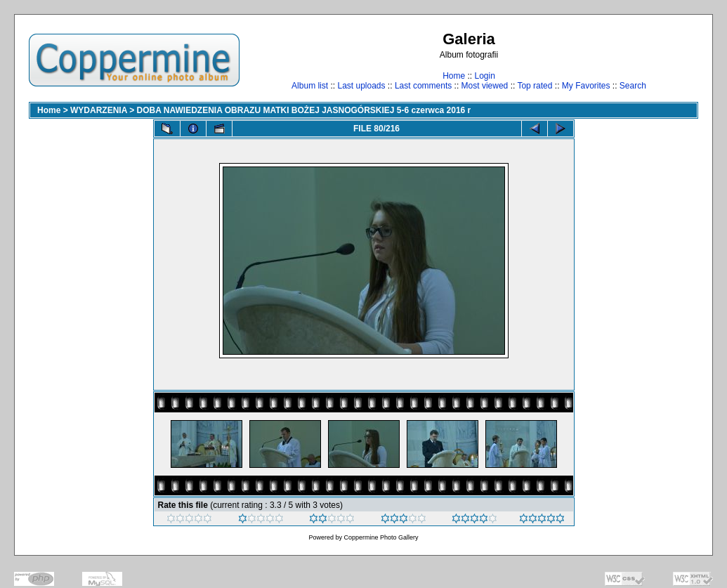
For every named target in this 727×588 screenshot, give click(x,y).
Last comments (423, 86)
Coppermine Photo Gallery (381, 537)
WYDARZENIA (99, 110)
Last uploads (361, 86)
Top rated (535, 86)
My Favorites (586, 86)
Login (484, 76)
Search (633, 86)
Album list (310, 86)
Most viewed (485, 86)
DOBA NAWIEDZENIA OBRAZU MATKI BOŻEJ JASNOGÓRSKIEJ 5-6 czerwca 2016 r (304, 110)
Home (454, 76)
